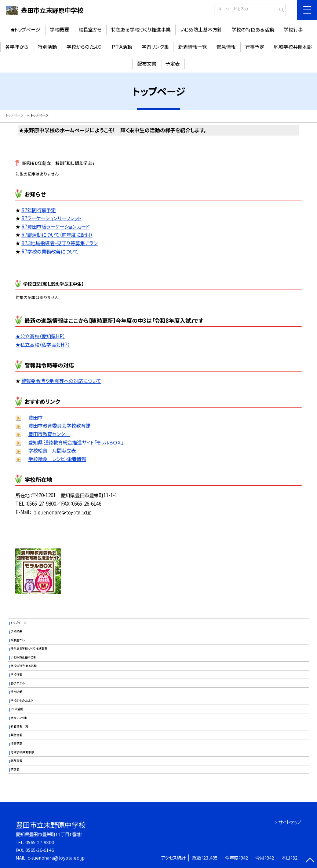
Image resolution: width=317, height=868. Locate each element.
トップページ (27, 29)
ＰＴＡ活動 (122, 47)
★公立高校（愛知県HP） (40, 336)
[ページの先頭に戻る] (310, 861)
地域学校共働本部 (293, 47)
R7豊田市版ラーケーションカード (55, 227)
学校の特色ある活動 (253, 29)
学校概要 (59, 29)
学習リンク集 (155, 47)
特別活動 (47, 47)
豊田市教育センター (49, 434)
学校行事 (293, 29)
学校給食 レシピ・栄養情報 (57, 459)
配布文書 (147, 64)
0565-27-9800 (40, 842)
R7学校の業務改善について (50, 252)
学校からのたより (84, 47)
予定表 (173, 64)
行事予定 (255, 47)
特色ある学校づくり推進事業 (141, 29)
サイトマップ (290, 822)
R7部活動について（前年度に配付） (57, 235)
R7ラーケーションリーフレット (51, 218)
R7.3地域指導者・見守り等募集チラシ (59, 243)
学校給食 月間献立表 (52, 450)
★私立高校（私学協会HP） (43, 345)
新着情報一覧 (193, 47)
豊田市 (35, 418)
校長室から (90, 29)
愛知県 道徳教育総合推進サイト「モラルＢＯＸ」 (76, 442)
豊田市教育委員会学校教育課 (59, 426)
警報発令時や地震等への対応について (61, 381)
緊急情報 (226, 47)
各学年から (17, 47)
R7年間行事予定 (39, 210)
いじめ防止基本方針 (201, 29)
